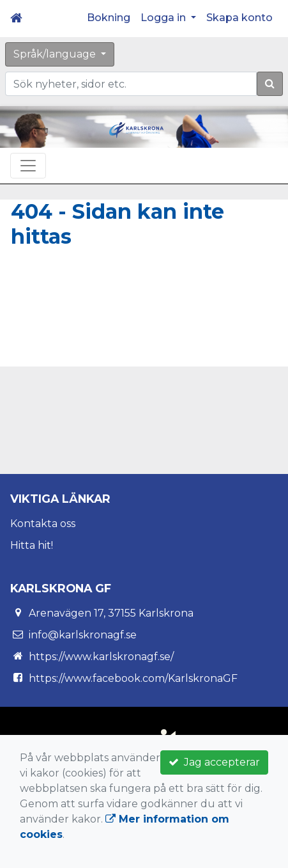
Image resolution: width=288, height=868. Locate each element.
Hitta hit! (32, 545)
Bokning (109, 18)
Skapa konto (239, 18)
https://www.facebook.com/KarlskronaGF (133, 678)
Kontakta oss (43, 524)
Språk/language (56, 54)
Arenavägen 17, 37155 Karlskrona (111, 613)
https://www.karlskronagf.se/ (101, 657)
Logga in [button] (164, 18)
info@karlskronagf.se (83, 635)
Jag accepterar (214, 762)
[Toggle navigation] (28, 166)
